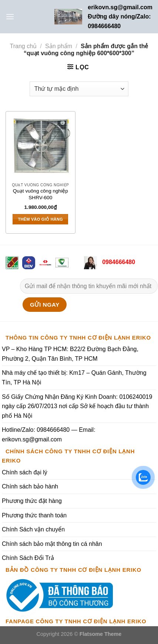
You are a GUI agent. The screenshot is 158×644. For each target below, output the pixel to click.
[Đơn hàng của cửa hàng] (79, 89)
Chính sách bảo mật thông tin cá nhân (52, 544)
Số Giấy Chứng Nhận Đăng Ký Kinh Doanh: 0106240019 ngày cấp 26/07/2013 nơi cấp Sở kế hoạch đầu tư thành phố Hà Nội (77, 406)
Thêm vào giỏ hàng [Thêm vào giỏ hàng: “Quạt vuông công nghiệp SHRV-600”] (41, 219)
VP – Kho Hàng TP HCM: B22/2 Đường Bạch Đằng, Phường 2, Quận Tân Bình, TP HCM (70, 354)
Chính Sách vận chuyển (33, 529)
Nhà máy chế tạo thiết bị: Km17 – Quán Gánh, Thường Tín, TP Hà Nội (74, 378)
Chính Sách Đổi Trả (28, 558)
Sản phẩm (59, 46)
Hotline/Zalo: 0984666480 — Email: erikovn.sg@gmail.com (49, 435)
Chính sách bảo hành (30, 486)
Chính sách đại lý (25, 472)
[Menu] (10, 16)
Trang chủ (23, 46)
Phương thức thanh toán (34, 515)
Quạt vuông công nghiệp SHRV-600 (41, 194)
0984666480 (118, 262)
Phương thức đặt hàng (32, 501)
